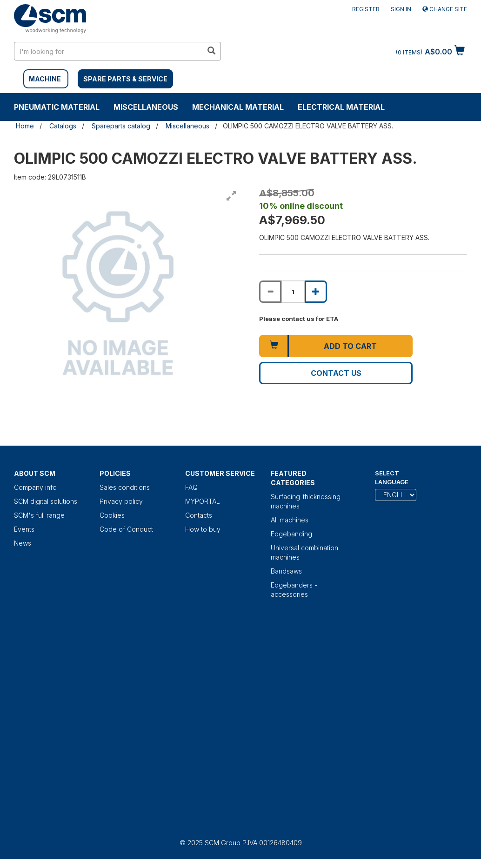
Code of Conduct (126, 529)
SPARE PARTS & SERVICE (125, 79)
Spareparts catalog (121, 126)
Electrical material (341, 107)
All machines (290, 520)
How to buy (203, 529)
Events (24, 529)
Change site (445, 9)
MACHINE (45, 79)
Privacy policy (121, 501)
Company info (35, 487)
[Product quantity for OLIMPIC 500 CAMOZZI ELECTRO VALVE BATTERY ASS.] (293, 292)
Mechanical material (238, 107)
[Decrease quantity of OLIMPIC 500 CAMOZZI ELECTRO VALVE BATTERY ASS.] (270, 292)
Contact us (336, 373)
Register (366, 9)
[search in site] (108, 51)
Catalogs (63, 126)
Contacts (199, 515)
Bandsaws (286, 571)
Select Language (392, 477)
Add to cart (350, 346)
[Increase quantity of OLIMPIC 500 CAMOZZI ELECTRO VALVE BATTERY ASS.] (316, 292)
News (23, 543)
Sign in (401, 9)
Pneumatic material (57, 107)
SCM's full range (39, 515)
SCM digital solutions (46, 501)
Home (25, 126)
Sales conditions (125, 487)
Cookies (112, 515)
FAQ (191, 487)
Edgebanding (291, 534)
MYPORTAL (203, 501)
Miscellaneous (146, 107)
